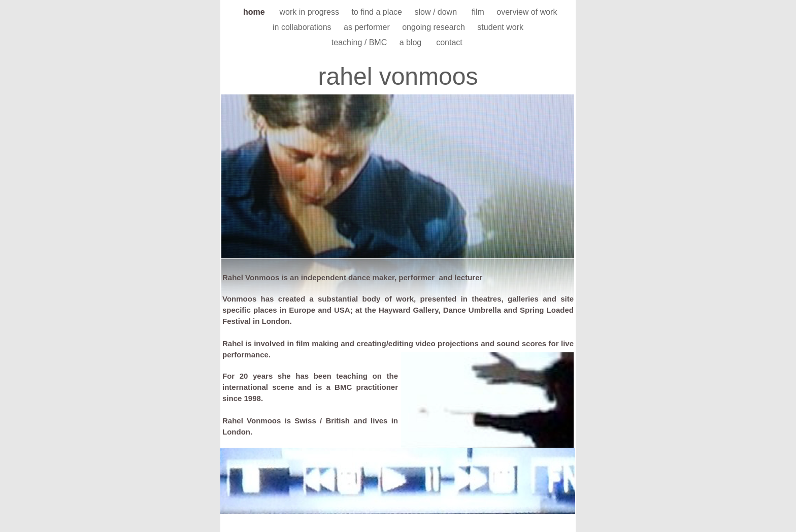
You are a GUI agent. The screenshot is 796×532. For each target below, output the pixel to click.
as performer (368, 27)
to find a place (378, 12)
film (479, 12)
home (256, 12)
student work (500, 27)
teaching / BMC (360, 42)
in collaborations (303, 27)
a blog (413, 42)
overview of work (527, 12)
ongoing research (435, 27)
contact (450, 42)
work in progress (311, 12)
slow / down (438, 12)
